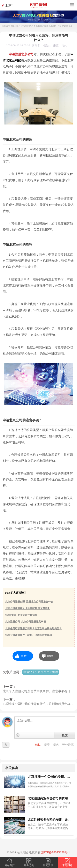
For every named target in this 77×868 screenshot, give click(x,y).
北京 (8, 5)
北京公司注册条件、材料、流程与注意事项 (29, 635)
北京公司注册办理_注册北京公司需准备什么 (29, 602)
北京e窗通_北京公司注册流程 (21, 615)
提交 (65, 735)
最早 (47, 745)
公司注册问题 (26, 26)
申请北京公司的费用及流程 (41, 672)
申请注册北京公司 (21, 54)
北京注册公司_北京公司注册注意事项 (26, 622)
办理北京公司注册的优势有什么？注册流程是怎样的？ (39, 704)
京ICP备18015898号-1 (56, 852)
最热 (56, 745)
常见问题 (15, 26)
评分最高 (68, 745)
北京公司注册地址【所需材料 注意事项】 (28, 608)
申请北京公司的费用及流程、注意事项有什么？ (53, 26)
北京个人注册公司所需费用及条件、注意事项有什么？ (39, 691)
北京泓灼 (5, 26)
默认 (38, 745)
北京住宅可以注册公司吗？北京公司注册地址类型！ (33, 628)
